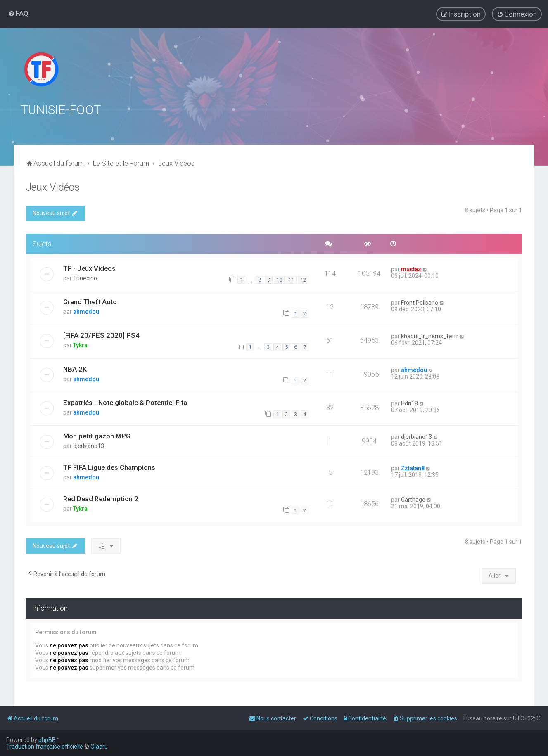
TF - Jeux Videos (89, 267)
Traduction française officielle (45, 747)
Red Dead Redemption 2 (101, 498)
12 (303, 279)
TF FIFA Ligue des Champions (109, 467)
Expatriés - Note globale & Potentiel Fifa (125, 402)
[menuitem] (18, 13)
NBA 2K (75, 368)
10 (279, 279)
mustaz (411, 268)
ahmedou (86, 311)
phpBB (47, 740)
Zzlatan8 (413, 467)
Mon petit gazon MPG (97, 435)
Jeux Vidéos (53, 186)
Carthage (413, 499)
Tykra (80, 344)
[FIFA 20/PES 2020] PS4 (101, 334)
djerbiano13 (89, 445)
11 (291, 279)
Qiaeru (99, 747)
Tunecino (85, 277)
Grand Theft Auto (90, 301)
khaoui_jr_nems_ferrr (430, 335)
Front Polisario (420, 302)
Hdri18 (409, 403)
